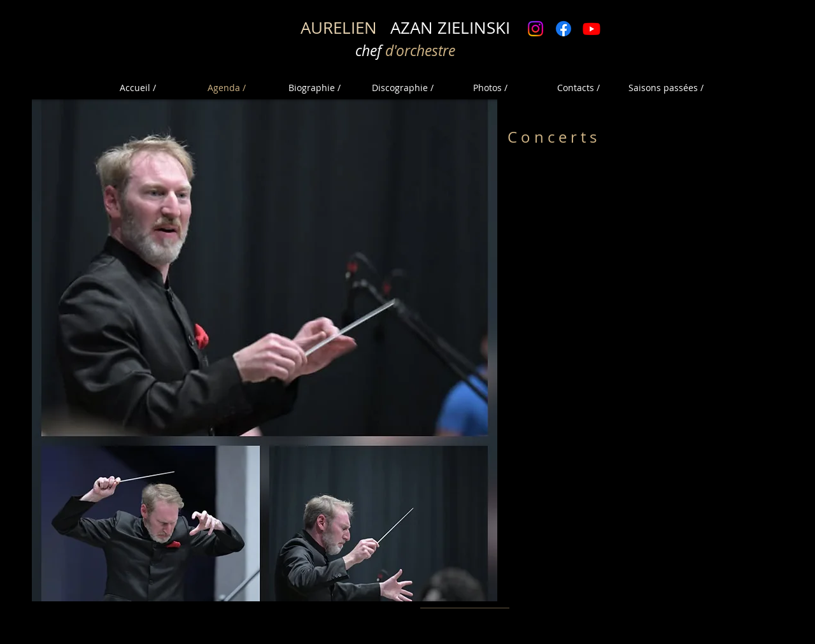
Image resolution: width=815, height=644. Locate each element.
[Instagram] (535, 29)
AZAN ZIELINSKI (405, 28)
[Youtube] (592, 29)
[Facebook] (563, 29)
